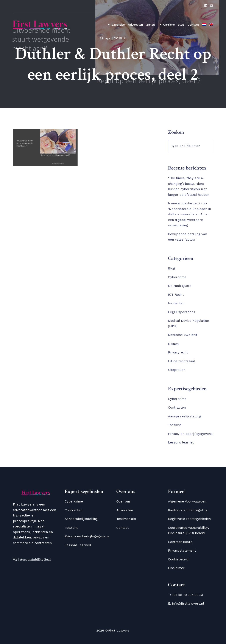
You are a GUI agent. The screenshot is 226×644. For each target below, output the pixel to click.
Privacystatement (182, 551)
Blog (181, 25)
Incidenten (176, 303)
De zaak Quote (180, 286)
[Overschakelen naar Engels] (211, 25)
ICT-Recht (176, 295)
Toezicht (175, 425)
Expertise (116, 25)
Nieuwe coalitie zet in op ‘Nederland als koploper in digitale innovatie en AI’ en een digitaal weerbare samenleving (189, 214)
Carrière (166, 25)
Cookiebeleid (178, 559)
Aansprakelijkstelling (185, 416)
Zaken (151, 25)
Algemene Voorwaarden (187, 501)
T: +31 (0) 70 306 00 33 (185, 595)
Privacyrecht (178, 352)
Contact (193, 25)
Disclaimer (176, 568)
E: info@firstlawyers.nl (186, 604)
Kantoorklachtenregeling (188, 510)
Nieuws (174, 344)
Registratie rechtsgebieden (189, 519)
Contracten (177, 408)
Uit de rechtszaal (182, 361)
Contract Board (180, 542)
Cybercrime (177, 277)
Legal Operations (182, 312)
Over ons (123, 501)
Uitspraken (177, 370)
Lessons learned (181, 442)
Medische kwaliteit (183, 335)
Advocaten (136, 25)
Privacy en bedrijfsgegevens (190, 434)
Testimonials (126, 519)
